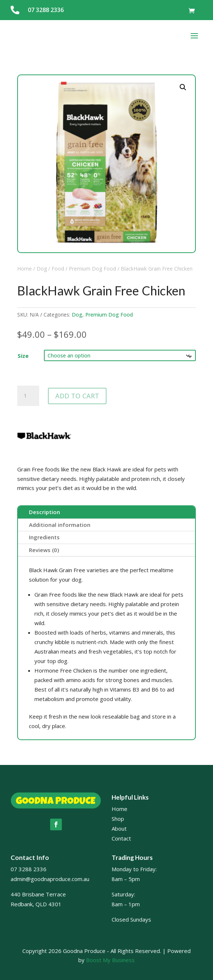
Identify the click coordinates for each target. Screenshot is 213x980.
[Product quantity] (28, 396)
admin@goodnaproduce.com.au (50, 879)
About (119, 828)
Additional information (60, 525)
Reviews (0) (44, 550)
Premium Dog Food (92, 269)
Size (23, 356)
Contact (121, 838)
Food (58, 269)
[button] (183, 87)
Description (44, 512)
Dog (42, 269)
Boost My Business (110, 960)
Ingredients (44, 537)
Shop (118, 819)
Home (25, 269)
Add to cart (77, 396)
